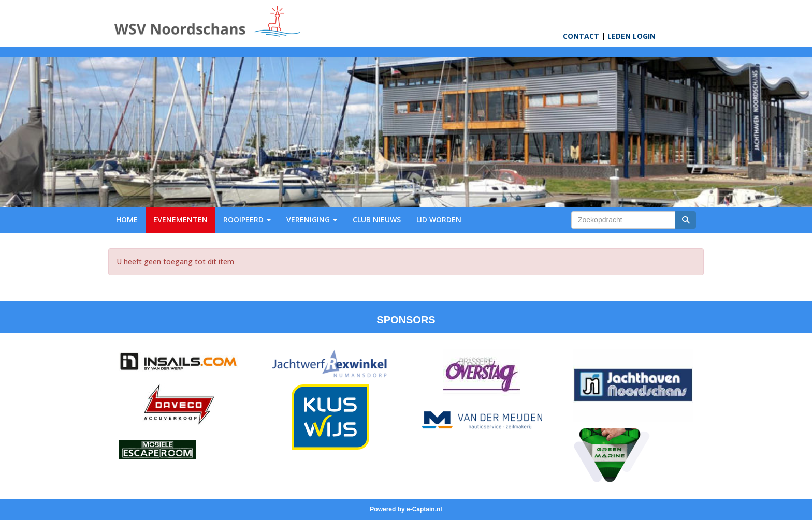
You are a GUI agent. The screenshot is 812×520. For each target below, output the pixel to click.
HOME (127, 220)
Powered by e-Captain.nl (406, 509)
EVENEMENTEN (180, 220)
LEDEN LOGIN (632, 36)
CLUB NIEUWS (377, 220)
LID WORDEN (439, 220)
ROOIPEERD (247, 220)
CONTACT (581, 36)
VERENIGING (312, 220)
